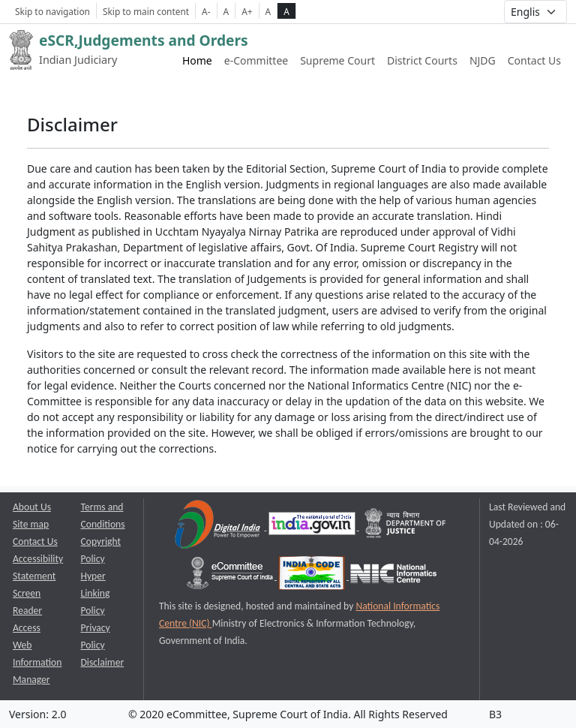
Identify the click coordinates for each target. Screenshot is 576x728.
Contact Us (534, 60)
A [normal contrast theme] (268, 11)
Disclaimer (103, 662)
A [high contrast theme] (286, 11)
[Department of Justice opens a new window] (406, 526)
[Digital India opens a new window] (219, 526)
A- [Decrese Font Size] (206, 11)
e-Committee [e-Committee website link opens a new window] (256, 60)
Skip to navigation (52, 11)
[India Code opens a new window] (313, 576)
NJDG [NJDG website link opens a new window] (483, 60)
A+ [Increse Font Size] (247, 11)
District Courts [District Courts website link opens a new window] (422, 60)
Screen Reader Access (27, 611)
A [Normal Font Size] (226, 11)
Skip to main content (146, 11)
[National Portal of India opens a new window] (313, 526)
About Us (32, 507)
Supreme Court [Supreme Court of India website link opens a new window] (337, 60)
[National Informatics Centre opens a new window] (393, 576)
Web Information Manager (37, 662)
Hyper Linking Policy (96, 593)
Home (197, 60)
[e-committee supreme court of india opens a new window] (231, 576)
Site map (31, 524)
